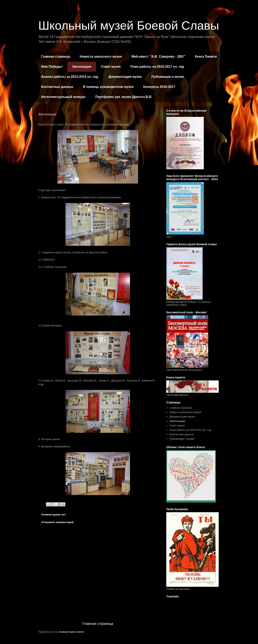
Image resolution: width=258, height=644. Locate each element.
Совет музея (111, 67)
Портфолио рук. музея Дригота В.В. (124, 97)
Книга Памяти (206, 57)
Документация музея (125, 77)
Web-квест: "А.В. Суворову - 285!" (158, 57)
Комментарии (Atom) (72, 632)
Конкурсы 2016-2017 (159, 87)
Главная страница (56, 57)
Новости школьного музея (101, 57)
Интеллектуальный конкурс (63, 97)
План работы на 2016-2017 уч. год (157, 67)
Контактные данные (57, 87)
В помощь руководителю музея (108, 87)
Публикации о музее (168, 77)
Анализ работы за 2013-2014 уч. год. (70, 77)
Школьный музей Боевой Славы (129, 25)
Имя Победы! (52, 67)
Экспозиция (82, 67)
